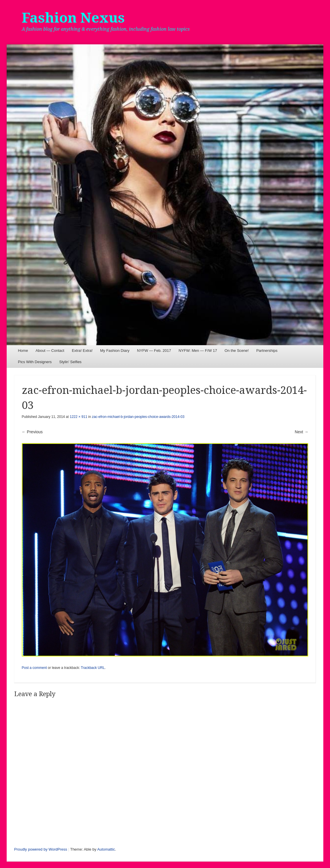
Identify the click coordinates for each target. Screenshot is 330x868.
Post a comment (34, 668)
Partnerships (267, 351)
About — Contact (50, 351)
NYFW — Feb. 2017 (154, 351)
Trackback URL (93, 668)
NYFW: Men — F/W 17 (198, 351)
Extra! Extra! (82, 351)
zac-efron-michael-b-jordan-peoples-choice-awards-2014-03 (138, 417)
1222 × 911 (78, 417)
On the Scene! (237, 351)
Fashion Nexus (73, 18)
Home (23, 351)
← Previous (32, 432)
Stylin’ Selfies (70, 362)
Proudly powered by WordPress (41, 849)
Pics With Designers (35, 362)
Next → (302, 432)
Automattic (106, 849)
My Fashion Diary (115, 351)
